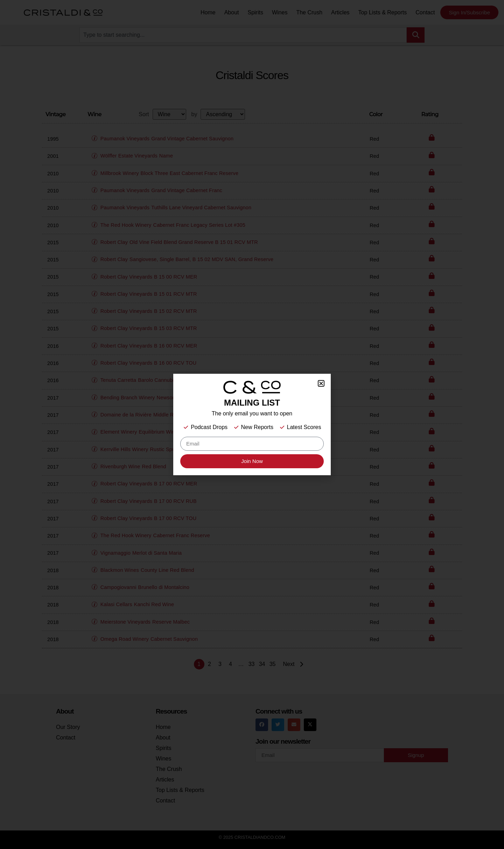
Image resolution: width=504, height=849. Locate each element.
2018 (53, 570)
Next (294, 664)
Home (208, 12)
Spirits (255, 12)
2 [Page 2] (209, 664)
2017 (53, 398)
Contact (425, 12)
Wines (280, 12)
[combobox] (243, 35)
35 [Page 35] (273, 664)
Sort (144, 114)
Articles (340, 12)
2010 (53, 174)
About (232, 12)
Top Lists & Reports (383, 12)
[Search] (416, 35)
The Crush (309, 12)
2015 (53, 243)
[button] (96, 135)
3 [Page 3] (220, 664)
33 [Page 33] (252, 664)
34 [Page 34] (262, 664)
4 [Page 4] (230, 664)
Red (374, 139)
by (194, 114)
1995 (53, 139)
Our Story (68, 727)
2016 (53, 346)
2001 (53, 156)
